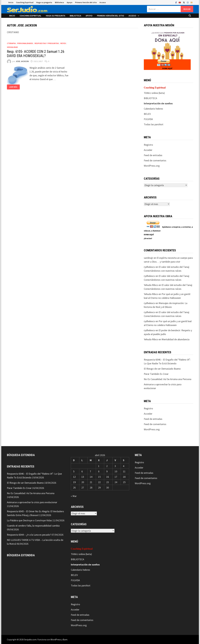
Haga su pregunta (44, 2)
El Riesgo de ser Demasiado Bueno (162, 369)
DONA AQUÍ (167, 68)
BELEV (147, 114)
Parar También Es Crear (156, 374)
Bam (65, 639)
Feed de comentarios (155, 160)
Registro (148, 145)
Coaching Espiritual (25, 2)
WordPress (56, 639)
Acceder (148, 150)
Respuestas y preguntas (47, 43)
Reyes (63, 43)
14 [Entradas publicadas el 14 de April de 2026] (91, 477)
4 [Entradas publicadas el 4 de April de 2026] (124, 466)
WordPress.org (152, 166)
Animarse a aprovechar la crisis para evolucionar (32, 502)
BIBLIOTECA (150, 98)
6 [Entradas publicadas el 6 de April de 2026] (82, 471)
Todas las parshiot (154, 124)
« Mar (74, 496)
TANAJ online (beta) (154, 93)
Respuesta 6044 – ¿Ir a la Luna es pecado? (29, 535)
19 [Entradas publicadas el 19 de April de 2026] (74, 482)
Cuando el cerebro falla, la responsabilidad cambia (33, 526)
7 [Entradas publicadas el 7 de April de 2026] (90, 471)
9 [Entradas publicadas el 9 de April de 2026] (107, 471)
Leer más (13, 87)
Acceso (103, 2)
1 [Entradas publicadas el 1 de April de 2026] (99, 466)
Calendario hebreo (153, 109)
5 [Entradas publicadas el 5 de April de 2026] (74, 471)
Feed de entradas (153, 155)
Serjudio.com (30, 639)
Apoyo (70, 2)
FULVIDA (148, 119)
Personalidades (25, 43)
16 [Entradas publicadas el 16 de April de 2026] (108, 477)
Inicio (11, 2)
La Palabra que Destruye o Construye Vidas (29, 520)
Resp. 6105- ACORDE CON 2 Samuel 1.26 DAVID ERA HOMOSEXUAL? (36, 54)
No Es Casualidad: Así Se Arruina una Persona (168, 379)
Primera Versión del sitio (86, 2)
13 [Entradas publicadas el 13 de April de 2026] (83, 477)
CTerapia (11, 43)
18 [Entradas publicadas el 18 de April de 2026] (124, 477)
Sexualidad (12, 47)
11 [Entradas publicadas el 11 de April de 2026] (124, 471)
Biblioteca (59, 2)
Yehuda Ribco (151, 285)
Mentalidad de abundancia (176, 339)
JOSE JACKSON (22, 61)
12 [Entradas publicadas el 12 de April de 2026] (74, 477)
